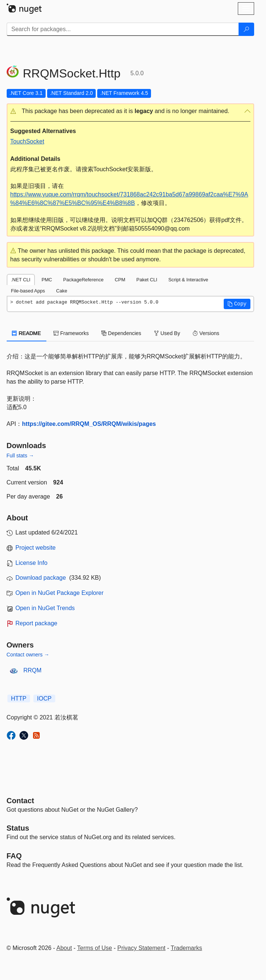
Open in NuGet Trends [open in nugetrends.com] (45, 608)
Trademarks (186, 948)
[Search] (246, 29)
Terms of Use (95, 948)
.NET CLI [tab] (21, 280)
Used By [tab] (167, 333)
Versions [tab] (206, 333)
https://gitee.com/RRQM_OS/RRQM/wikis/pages (89, 424)
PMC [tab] (47, 280)
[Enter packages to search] (123, 29)
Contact (20, 801)
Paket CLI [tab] (147, 280)
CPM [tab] (120, 280)
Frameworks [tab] (71, 333)
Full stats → (20, 456)
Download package (41, 578)
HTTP (19, 698)
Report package (37, 623)
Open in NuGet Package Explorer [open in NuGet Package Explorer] (60, 593)
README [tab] (27, 333)
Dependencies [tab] (121, 333)
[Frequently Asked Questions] (14, 856)
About (64, 948)
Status (18, 828)
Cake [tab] (62, 291)
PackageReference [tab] (83, 280)
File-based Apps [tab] (28, 291)
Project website (36, 548)
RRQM (32, 670)
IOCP (44, 698)
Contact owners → (28, 655)
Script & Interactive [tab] (188, 280)
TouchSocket (27, 141)
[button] (130, 111)
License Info (32, 563)
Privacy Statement (141, 948)
